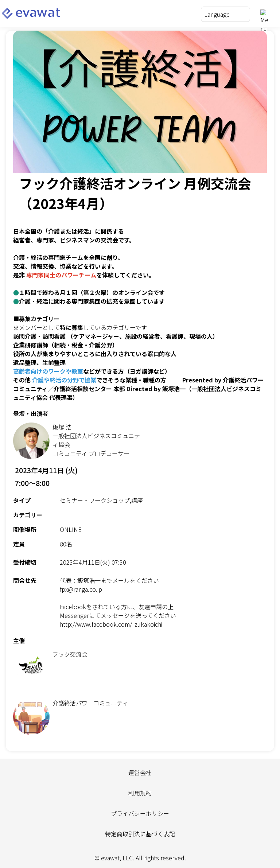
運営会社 (140, 772)
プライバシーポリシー (140, 813)
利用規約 (140, 793)
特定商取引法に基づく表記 (140, 834)
